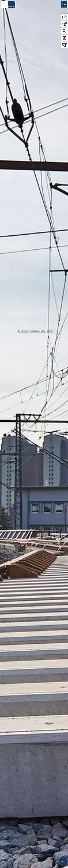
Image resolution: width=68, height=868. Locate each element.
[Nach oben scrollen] (63, 862)
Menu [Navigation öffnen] (64, 4)
